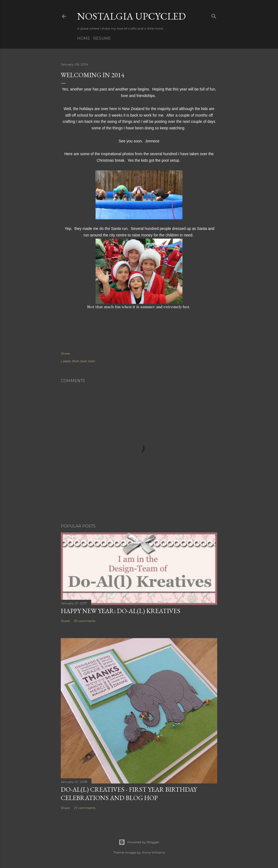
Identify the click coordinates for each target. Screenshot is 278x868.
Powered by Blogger (139, 842)
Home (84, 38)
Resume (102, 38)
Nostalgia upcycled (131, 16)
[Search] (214, 15)
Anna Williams (154, 852)
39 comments (85, 621)
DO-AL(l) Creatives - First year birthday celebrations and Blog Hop (129, 794)
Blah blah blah (84, 361)
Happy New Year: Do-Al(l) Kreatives (121, 611)
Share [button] (65, 353)
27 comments (85, 808)
